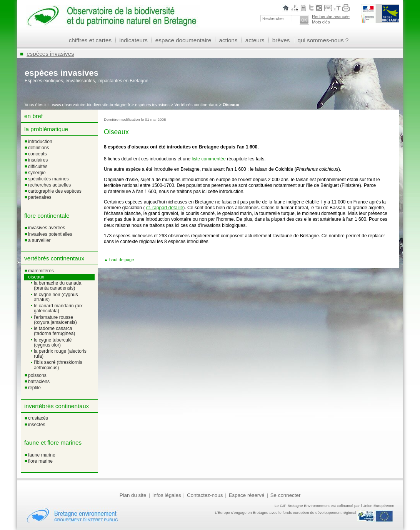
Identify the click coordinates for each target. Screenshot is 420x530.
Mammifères (41, 271)
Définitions (39, 148)
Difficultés (38, 167)
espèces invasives (50, 54)
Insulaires (38, 160)
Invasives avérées (47, 228)
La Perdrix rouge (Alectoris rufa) (60, 354)
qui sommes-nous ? (323, 40)
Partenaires (40, 197)
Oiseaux (36, 277)
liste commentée (209, 159)
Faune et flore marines (53, 442)
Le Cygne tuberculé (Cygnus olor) (53, 342)
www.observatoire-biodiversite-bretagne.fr (91, 105)
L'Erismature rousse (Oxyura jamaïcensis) (55, 320)
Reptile (34, 388)
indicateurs (133, 40)
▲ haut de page (119, 260)
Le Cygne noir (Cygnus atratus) (56, 297)
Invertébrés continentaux (57, 406)
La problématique (46, 129)
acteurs (255, 40)
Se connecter (286, 495)
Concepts (37, 154)
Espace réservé (247, 495)
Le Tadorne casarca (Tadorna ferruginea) (54, 331)
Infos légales (167, 495)
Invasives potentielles (50, 234)
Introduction (40, 142)
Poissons (37, 375)
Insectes (37, 425)
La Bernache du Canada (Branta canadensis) (57, 286)
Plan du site (133, 495)
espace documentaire (183, 40)
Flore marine (40, 461)
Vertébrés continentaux (196, 105)
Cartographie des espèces (55, 191)
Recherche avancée (331, 17)
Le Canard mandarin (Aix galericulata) (58, 308)
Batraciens (39, 382)
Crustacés (38, 418)
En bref (33, 116)
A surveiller (39, 240)
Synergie (37, 173)
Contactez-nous (205, 495)
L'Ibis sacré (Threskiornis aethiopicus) (58, 365)
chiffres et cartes (90, 40)
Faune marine (42, 455)
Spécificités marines (48, 179)
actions (228, 40)
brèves (281, 40)
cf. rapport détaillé (165, 208)
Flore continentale (47, 216)
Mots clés (321, 22)
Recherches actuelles (49, 185)
